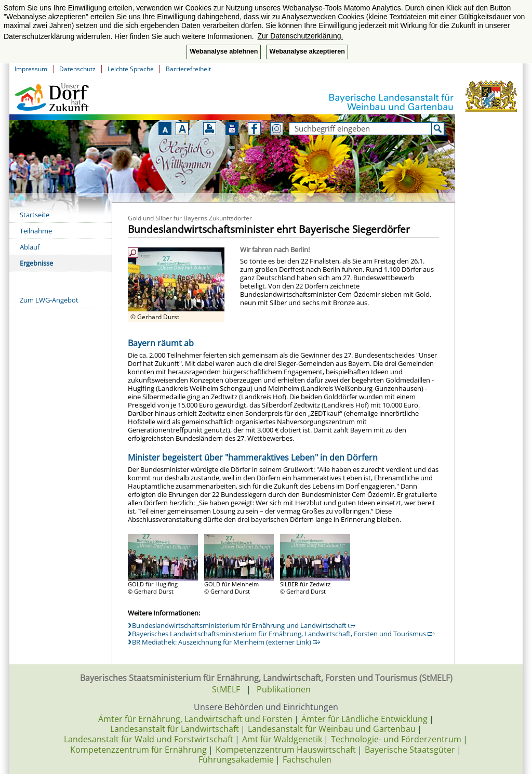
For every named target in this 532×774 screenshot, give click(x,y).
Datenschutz (77, 69)
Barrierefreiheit (188, 69)
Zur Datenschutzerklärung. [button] (300, 36)
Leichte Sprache (131, 69)
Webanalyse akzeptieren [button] (307, 51)
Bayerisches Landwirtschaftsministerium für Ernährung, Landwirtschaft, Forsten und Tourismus (283, 634)
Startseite (35, 215)
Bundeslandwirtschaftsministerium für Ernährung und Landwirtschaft (244, 625)
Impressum (31, 69)
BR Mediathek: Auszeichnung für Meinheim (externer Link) (226, 642)
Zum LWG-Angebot (49, 300)
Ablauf (30, 247)
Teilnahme (36, 231)
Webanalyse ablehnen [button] (224, 51)
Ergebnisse (36, 263)
